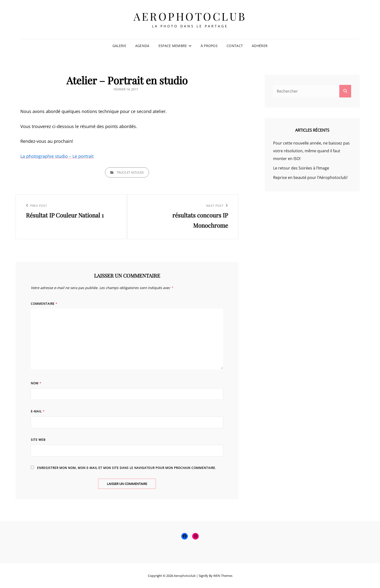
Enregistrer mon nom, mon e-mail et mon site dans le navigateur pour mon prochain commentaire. (127, 468)
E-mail (38, 411)
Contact (235, 46)
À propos (209, 46)
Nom (36, 383)
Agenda (142, 46)
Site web (38, 440)
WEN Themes (223, 576)
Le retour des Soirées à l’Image (301, 168)
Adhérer (260, 46)
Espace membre (173, 46)
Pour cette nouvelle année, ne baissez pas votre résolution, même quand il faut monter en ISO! (311, 151)
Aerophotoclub (190, 16)
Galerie (119, 46)
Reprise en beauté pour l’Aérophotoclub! (310, 177)
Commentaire (44, 304)
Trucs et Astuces (130, 172)
